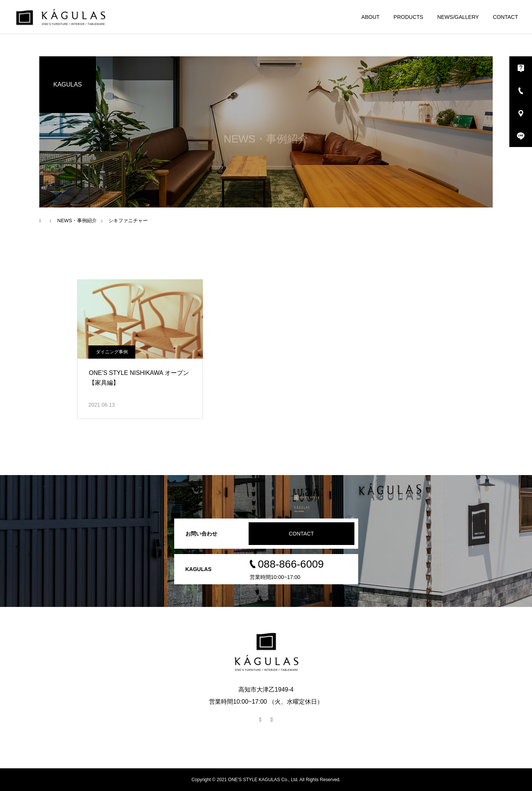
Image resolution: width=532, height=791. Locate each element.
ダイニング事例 (112, 352)
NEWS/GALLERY (458, 17)
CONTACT (505, 17)
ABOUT (370, 17)
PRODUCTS (409, 17)
